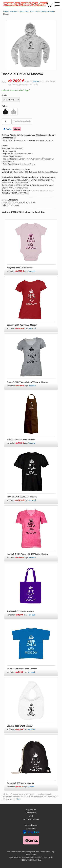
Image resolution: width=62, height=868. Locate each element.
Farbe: (4, 106)
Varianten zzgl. (18, 271)
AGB (31, 816)
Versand (36, 81)
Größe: (4, 95)
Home (6, 11)
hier (19, 799)
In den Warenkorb (22, 121)
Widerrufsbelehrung (31, 819)
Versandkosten (31, 825)
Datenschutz (31, 813)
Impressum (31, 809)
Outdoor (14, 11)
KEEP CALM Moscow (45, 11)
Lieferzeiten (31, 828)
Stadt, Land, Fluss (27, 11)
